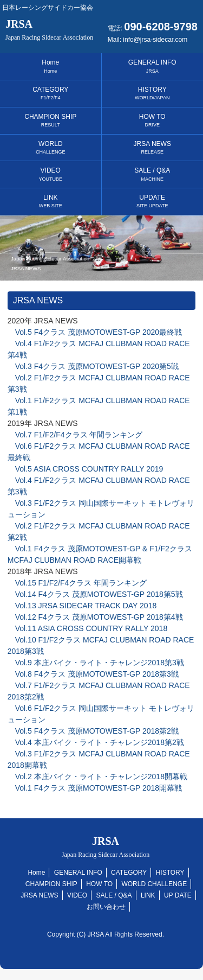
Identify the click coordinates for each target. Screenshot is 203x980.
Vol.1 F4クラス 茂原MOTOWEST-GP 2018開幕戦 (95, 788)
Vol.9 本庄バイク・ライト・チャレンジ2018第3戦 (96, 663)
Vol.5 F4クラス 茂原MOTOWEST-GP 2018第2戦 (93, 731)
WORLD (51, 147)
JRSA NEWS (152, 147)
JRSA (49, 30)
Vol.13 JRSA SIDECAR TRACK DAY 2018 (82, 606)
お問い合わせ (106, 907)
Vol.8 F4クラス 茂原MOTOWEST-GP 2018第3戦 (93, 674)
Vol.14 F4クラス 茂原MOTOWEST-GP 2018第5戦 (95, 594)
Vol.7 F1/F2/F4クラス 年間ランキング (75, 435)
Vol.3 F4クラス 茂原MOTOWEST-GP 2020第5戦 (93, 366)
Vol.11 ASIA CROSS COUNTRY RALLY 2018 (87, 628)
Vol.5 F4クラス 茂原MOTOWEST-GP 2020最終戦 (95, 332)
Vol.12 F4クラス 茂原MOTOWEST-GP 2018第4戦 (95, 617)
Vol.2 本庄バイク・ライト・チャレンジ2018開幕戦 (97, 777)
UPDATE (152, 201)
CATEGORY (50, 93)
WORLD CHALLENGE (154, 884)
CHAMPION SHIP (50, 120)
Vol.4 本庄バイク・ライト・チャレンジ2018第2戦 (96, 742)
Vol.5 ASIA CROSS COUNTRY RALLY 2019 (86, 469)
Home (50, 66)
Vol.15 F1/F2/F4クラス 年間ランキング (77, 583)
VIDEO (50, 174)
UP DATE (178, 895)
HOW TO (152, 120)
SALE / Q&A (152, 174)
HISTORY (152, 93)
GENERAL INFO (152, 66)
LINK (51, 201)
